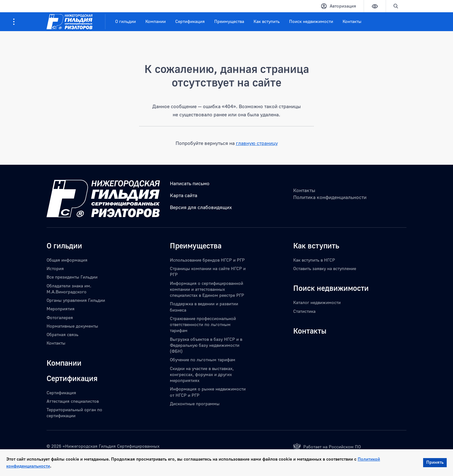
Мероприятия (61, 309)
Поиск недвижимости (311, 21)
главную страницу (257, 143)
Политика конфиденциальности (330, 197)
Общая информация (67, 260)
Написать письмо (190, 183)
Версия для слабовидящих (201, 207)
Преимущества (229, 21)
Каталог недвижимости (317, 302)
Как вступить (267, 21)
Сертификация (190, 21)
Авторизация (338, 6)
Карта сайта (184, 195)
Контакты (352, 21)
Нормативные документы (72, 326)
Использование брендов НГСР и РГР (207, 260)
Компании (156, 21)
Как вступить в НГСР (314, 260)
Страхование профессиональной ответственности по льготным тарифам (203, 324)
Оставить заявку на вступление (325, 268)
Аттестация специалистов (73, 401)
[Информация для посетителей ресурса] (14, 22)
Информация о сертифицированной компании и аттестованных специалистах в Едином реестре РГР (207, 289)
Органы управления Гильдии (76, 300)
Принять (435, 462)
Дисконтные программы (195, 404)
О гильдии (126, 21)
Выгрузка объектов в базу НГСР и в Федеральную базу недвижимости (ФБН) (206, 345)
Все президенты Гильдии (72, 277)
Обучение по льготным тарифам (203, 360)
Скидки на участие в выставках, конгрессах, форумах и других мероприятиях (202, 374)
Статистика (304, 311)
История (55, 268)
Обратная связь (62, 334)
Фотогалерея (60, 317)
